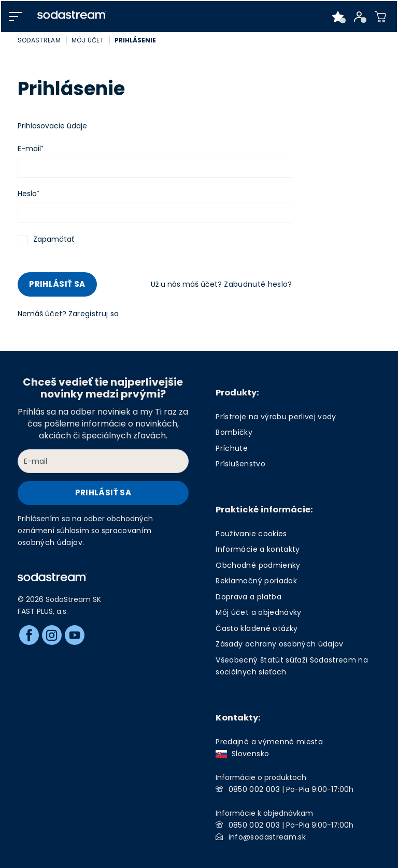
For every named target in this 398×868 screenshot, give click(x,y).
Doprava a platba (248, 597)
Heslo (27, 194)
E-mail (29, 149)
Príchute (232, 448)
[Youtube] (75, 635)
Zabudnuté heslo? (258, 284)
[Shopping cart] (381, 17)
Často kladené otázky (257, 628)
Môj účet (88, 40)
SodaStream (39, 40)
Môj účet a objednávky (258, 612)
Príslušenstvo (240, 464)
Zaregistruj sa (94, 314)
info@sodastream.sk (267, 837)
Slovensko (242, 754)
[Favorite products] (338, 17)
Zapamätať (54, 239)
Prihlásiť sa (57, 284)
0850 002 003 (254, 789)
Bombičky (234, 432)
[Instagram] (52, 635)
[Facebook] (29, 635)
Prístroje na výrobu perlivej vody (276, 417)
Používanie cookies (251, 534)
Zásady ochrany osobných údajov (279, 644)
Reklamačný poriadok (256, 581)
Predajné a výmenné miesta (269, 742)
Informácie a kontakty (258, 549)
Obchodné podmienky (258, 565)
